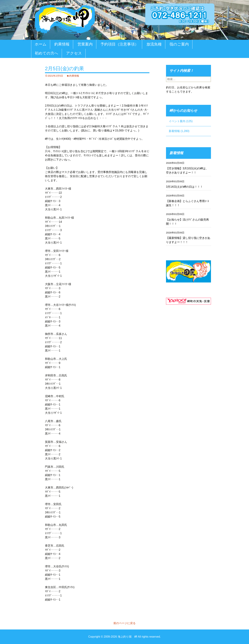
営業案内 (85, 44)
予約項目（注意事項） (119, 44)
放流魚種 (154, 44)
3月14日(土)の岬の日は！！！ (184, 187)
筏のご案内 (179, 44)
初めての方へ (47, 53)
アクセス (74, 53)
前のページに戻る (124, 623)
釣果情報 (62, 44)
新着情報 (174, 131)
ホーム (41, 44)
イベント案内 (177, 121)
